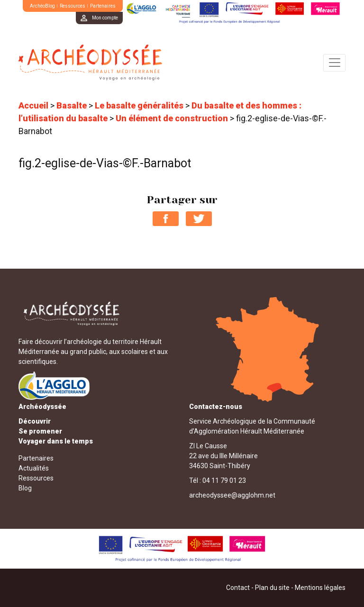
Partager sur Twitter (199, 219)
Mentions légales (320, 588)
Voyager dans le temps (56, 441)
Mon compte (105, 18)
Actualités (34, 468)
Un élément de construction (172, 118)
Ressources (73, 6)
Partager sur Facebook (166, 219)
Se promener (40, 431)
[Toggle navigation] (334, 63)
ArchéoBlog (42, 6)
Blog (25, 488)
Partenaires (103, 6)
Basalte (72, 105)
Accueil (33, 105)
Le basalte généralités (139, 105)
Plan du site (272, 588)
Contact (238, 588)
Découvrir (35, 421)
